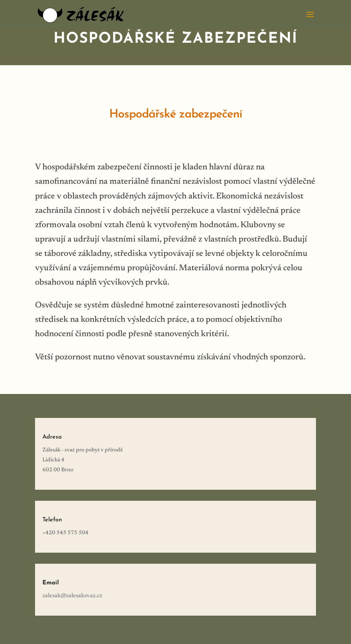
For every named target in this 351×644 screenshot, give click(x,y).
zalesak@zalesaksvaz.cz (72, 596)
